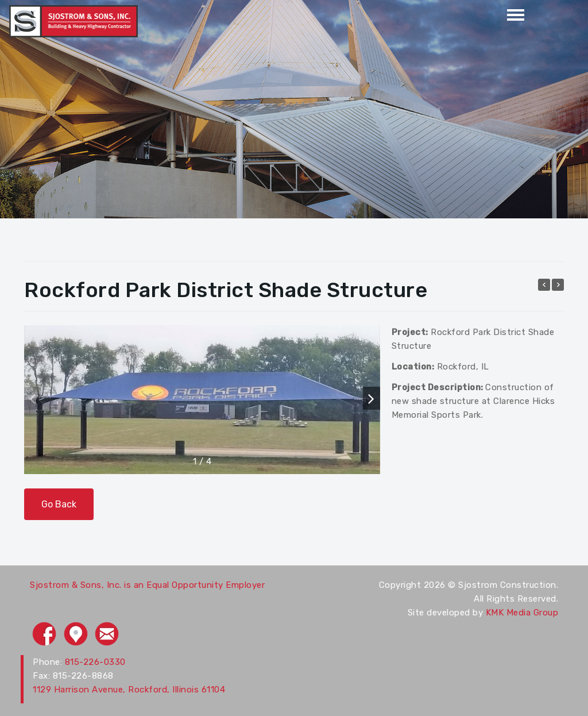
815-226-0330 (95, 662)
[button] (372, 398)
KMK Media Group (522, 613)
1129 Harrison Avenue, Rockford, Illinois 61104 (129, 690)
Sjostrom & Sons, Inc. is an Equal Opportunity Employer (147, 585)
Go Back (59, 504)
